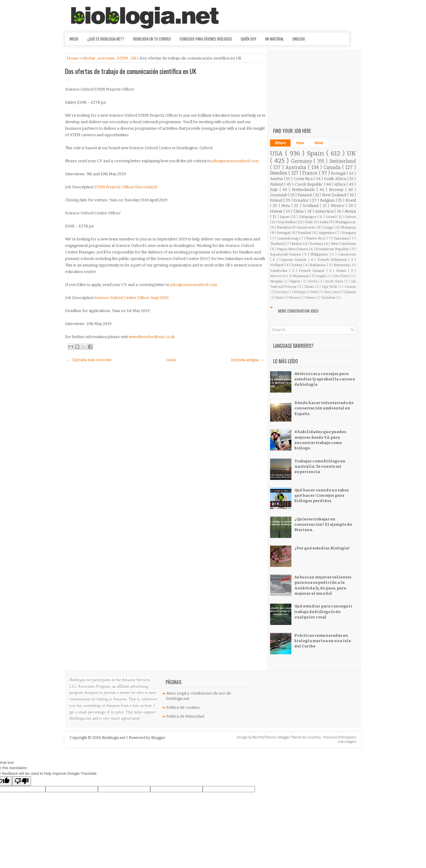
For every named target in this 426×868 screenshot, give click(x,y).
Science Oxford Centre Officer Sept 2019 (131, 298)
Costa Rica (304, 179)
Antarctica (325, 211)
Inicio (74, 39)
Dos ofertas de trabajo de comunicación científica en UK (131, 71)
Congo (329, 227)
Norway (337, 190)
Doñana (317, 244)
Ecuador (302, 200)
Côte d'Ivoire (342, 276)
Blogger (158, 738)
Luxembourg (288, 238)
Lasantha (314, 737)
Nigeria (296, 281)
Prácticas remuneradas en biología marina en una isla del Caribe (323, 641)
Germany (302, 161)
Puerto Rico (317, 238)
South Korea (334, 281)
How (300, 143)
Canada (333, 167)
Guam (342, 271)
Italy (275, 190)
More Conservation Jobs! (298, 311)
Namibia (284, 227)
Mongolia (277, 281)
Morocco (278, 276)
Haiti (315, 292)
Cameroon (347, 254)
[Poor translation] (22, 781)
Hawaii (277, 211)
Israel (331, 217)
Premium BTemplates (340, 737)
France (310, 173)
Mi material (275, 39)
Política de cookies (183, 707)
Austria (277, 179)
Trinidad (304, 233)
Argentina (327, 233)
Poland (277, 200)
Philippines (320, 254)
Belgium (328, 200)
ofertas (89, 58)
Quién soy (249, 39)
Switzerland (343, 161)
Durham (282, 292)
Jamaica (351, 292)
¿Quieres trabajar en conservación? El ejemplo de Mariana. (323, 524)
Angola (321, 276)
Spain (317, 153)
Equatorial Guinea (286, 254)
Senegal (284, 233)
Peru (286, 206)
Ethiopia (300, 292)
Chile (309, 222)
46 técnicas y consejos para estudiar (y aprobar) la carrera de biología (325, 379)
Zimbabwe (329, 298)
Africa (341, 184)
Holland (277, 265)
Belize (297, 244)
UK (134, 58)
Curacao (350, 287)
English (299, 39)
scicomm (107, 58)
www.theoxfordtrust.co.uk (152, 337)
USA (278, 153)
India (324, 222)
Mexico (338, 206)
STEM (123, 58)
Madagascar (346, 222)
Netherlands (304, 190)
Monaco (295, 298)
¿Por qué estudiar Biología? (322, 548)
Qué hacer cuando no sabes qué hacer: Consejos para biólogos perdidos (322, 495)
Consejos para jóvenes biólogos (206, 39)
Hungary (349, 233)
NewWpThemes (265, 737)
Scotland (311, 206)
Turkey (297, 265)
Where (280, 143)
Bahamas (318, 265)
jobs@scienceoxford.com (235, 161)
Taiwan (310, 287)
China (299, 211)
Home (73, 58)
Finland (277, 184)
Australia (297, 167)
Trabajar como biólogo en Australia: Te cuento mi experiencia (320, 466)
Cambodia (280, 271)
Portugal (339, 173)
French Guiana (312, 271)
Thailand (278, 244)
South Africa (335, 179)
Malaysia (348, 227)
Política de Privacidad (185, 716)
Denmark (279, 195)
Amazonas (307, 227)
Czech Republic (309, 184)
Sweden (279, 173)
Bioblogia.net (114, 738)
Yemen (311, 298)
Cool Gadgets (347, 742)
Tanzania (342, 238)
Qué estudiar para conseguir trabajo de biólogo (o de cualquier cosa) (323, 611)
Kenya (350, 211)
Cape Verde (330, 287)
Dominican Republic (333, 249)
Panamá (305, 195)
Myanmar (301, 276)
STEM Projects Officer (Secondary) (126, 187)
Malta (280, 298)
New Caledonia (344, 244)
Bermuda (342, 265)
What (319, 143)
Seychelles (287, 222)
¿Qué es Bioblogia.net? (106, 39)
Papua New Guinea (293, 249)
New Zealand (335, 195)
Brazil (351, 200)
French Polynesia (333, 260)
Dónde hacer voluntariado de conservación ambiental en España (324, 408)
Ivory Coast (332, 292)
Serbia (313, 281)
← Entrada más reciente (89, 360)
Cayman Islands (294, 260)
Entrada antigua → (248, 360)
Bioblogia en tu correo (152, 39)
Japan (285, 217)
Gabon (350, 217)
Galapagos (308, 217)
